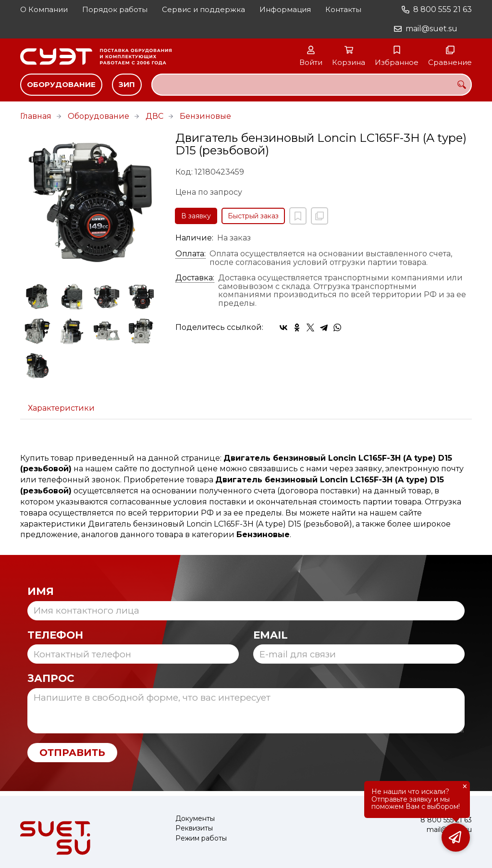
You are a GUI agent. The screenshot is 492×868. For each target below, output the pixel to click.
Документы (195, 819)
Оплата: (191, 254)
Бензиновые (205, 116)
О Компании (44, 9)
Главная (36, 116)
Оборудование (61, 84)
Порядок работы (115, 9)
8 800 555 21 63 (443, 9)
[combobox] (312, 85)
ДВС (154, 116)
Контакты (343, 9)
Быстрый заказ (253, 216)
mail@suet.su (431, 29)
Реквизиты (194, 828)
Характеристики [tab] (61, 408)
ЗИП (127, 84)
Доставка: (195, 278)
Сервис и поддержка (203, 9)
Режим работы (201, 838)
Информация (285, 9)
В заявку (196, 216)
